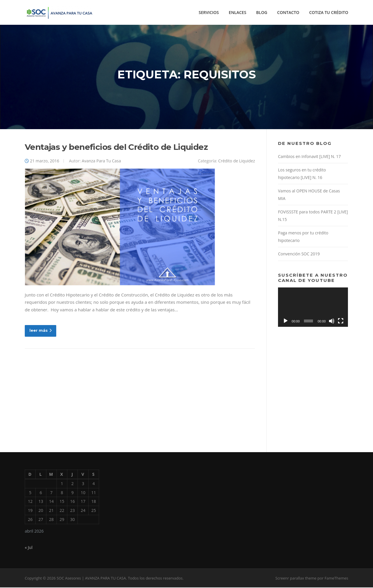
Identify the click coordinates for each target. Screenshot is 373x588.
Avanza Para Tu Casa (102, 161)
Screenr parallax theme (296, 579)
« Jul (29, 548)
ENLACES (237, 12)
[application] (313, 307)
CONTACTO (288, 12)
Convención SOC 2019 (299, 254)
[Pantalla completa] (341, 321)
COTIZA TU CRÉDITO (329, 12)
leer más (41, 331)
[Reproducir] (286, 321)
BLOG (262, 12)
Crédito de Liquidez (237, 161)
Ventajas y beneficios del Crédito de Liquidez (116, 147)
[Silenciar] (332, 321)
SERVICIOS (209, 12)
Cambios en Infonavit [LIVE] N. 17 (309, 157)
